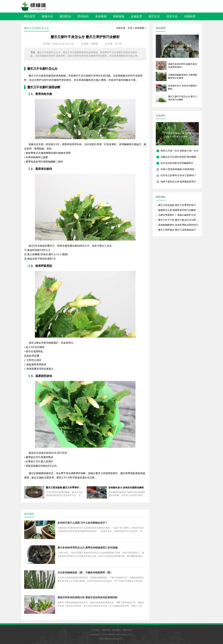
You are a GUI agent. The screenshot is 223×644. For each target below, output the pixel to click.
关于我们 (96, 630)
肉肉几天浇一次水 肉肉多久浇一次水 (179, 151)
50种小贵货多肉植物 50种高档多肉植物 (181, 169)
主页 (130, 28)
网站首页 (30, 16)
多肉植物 (101, 16)
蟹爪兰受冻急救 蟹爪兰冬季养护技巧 (177, 205)
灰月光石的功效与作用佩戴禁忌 (177, 163)
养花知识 (83, 16)
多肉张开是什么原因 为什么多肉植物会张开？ (83, 523)
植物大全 (47, 16)
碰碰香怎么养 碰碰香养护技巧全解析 (177, 210)
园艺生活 (154, 16)
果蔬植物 (119, 16)
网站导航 (127, 630)
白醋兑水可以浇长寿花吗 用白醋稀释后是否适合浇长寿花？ (191, 157)
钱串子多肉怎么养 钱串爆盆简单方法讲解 (182, 182)
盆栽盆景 (136, 16)
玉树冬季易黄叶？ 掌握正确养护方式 (177, 215)
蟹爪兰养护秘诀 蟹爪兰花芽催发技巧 (177, 230)
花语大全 (172, 16)
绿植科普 (190, 16)
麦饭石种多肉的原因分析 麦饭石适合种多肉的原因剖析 (87, 597)
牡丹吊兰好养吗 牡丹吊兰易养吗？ (178, 175)
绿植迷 (94, 44)
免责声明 (106, 630)
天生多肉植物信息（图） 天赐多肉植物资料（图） (85, 573)
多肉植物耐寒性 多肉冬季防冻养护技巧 (178, 225)
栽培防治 (65, 16)
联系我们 (117, 630)
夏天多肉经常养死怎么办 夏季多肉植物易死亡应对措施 (87, 548)
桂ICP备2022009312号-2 (111, 639)
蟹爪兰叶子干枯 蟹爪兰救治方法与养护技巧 (180, 220)
